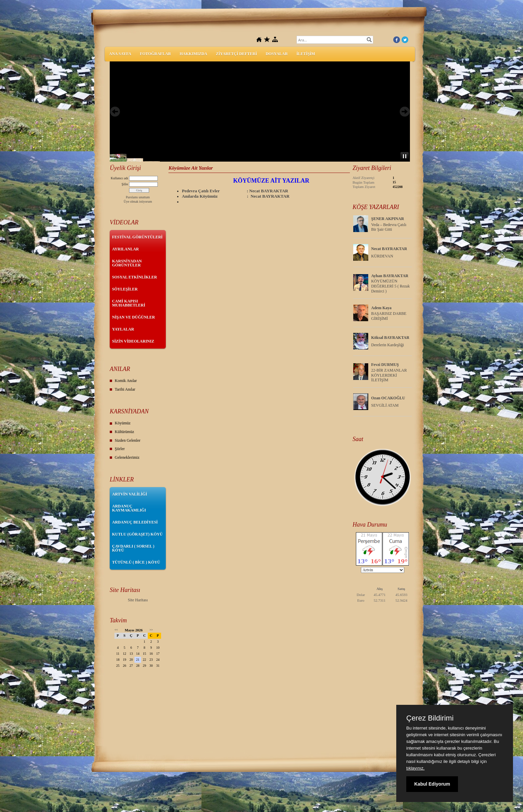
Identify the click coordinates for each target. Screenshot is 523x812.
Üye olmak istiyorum (138, 201)
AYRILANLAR (125, 249)
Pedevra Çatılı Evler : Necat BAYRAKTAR (235, 191)
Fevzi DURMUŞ (385, 365)
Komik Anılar (126, 381)
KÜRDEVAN (382, 256)
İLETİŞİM (306, 54)
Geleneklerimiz (127, 457)
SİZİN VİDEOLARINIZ (133, 341)
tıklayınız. (415, 768)
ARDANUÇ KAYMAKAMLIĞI (129, 508)
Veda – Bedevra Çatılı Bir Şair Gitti (389, 227)
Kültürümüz (124, 432)
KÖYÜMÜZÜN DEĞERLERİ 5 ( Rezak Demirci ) (391, 286)
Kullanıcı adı (119, 178)
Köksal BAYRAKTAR (390, 338)
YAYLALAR (123, 329)
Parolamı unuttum (138, 197)
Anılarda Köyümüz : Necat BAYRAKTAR (235, 196)
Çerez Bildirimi (430, 718)
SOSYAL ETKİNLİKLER (135, 277)
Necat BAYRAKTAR (389, 249)
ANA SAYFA (120, 54)
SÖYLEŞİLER (125, 289)
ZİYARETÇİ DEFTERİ (236, 54)
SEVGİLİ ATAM (385, 405)
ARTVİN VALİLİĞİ (130, 494)
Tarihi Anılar (125, 389)
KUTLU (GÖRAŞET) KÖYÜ (137, 534)
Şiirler (120, 449)
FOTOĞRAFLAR (155, 54)
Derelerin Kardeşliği (388, 345)
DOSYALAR (277, 54)
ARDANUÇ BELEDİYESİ (135, 522)
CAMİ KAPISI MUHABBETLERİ (129, 303)
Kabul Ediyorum (432, 784)
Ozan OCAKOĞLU (388, 398)
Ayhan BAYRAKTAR (390, 276)
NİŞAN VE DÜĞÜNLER (133, 317)
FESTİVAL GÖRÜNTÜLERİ (137, 237)
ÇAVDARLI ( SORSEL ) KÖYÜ (133, 548)
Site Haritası (138, 600)
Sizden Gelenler (128, 440)
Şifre (125, 184)
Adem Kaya (381, 308)
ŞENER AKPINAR (388, 219)
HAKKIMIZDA (193, 54)
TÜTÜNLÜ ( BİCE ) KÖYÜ (136, 562)
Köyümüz (123, 423)
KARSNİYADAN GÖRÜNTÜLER (127, 263)
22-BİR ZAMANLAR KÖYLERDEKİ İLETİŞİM (389, 375)
